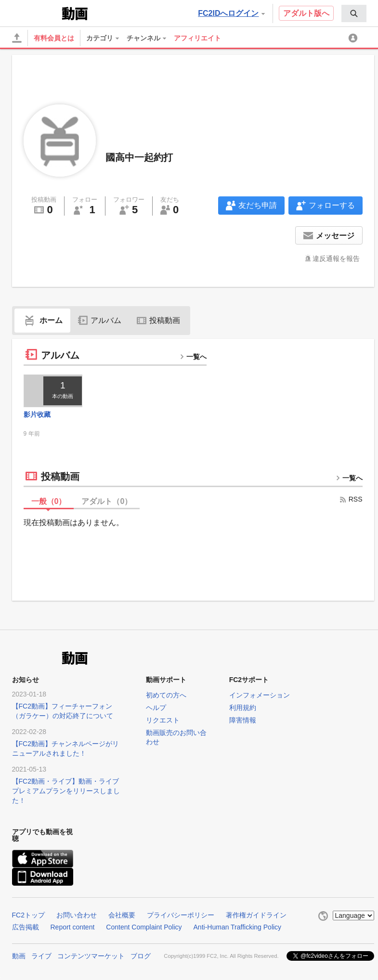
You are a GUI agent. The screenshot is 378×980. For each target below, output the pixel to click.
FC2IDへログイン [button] (231, 13)
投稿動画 (158, 320)
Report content (73, 927)
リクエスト (163, 720)
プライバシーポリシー (181, 915)
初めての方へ (166, 695)
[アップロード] (17, 38)
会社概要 (122, 915)
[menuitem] (354, 13)
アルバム (100, 320)
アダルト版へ (306, 13)
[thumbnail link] (53, 391)
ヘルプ (156, 708)
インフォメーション (260, 695)
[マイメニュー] (354, 38)
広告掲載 (26, 927)
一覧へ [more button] (193, 357)
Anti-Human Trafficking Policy (238, 927)
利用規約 (243, 708)
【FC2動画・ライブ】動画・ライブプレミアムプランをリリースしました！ (66, 791)
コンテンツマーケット (91, 956)
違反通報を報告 (336, 258)
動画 (19, 956)
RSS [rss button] (351, 499)
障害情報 (243, 720)
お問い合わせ (77, 915)
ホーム (42, 320)
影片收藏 (37, 414)
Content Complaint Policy (144, 927)
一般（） (49, 501)
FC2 (36, 13)
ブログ (141, 956)
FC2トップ (28, 915)
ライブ (41, 956)
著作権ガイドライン (256, 915)
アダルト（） (107, 501)
